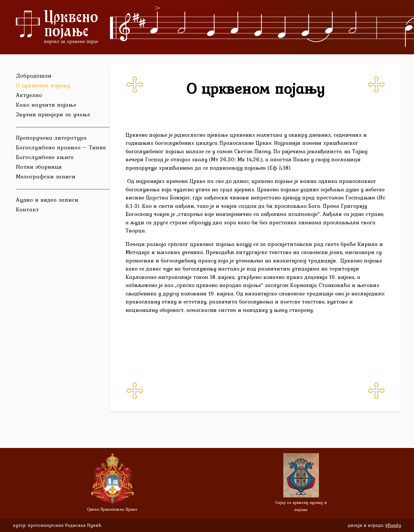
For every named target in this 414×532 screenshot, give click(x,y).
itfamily (393, 525)
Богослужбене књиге (45, 157)
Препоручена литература (51, 138)
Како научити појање (46, 105)
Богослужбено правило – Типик (61, 147)
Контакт (27, 209)
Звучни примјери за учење (53, 114)
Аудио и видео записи (47, 200)
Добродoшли (34, 75)
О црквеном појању (43, 85)
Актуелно (29, 95)
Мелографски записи (46, 176)
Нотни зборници (39, 167)
